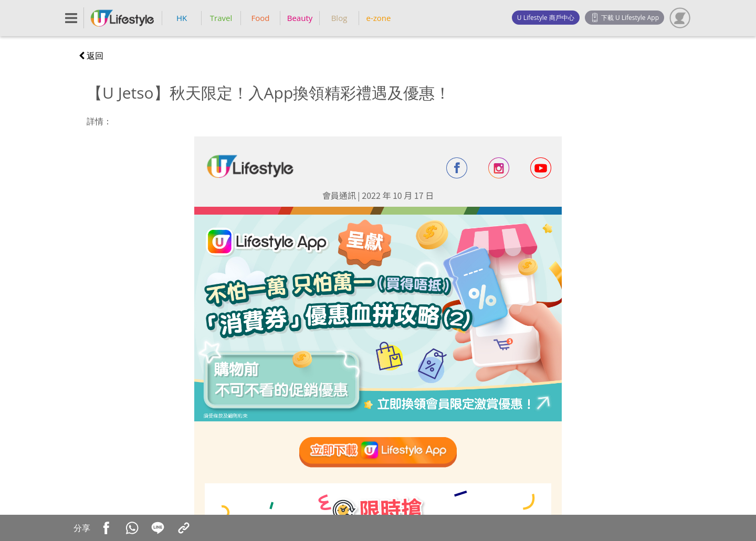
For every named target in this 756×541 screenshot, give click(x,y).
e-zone (379, 18)
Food (261, 18)
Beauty (300, 18)
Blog (339, 18)
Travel (221, 18)
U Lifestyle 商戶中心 (546, 18)
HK (182, 18)
